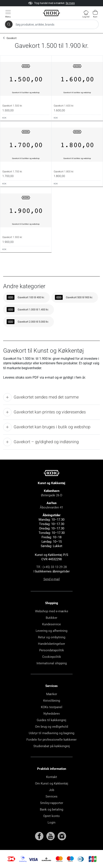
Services (51, 796)
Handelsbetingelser (51, 644)
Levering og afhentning (51, 631)
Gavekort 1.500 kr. (12, 106)
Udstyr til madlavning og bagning (51, 733)
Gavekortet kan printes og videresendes (44, 412)
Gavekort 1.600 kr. (64, 106)
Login (51, 822)
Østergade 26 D (52, 495)
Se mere (70, 3)
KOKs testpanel (52, 707)
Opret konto (51, 816)
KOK (4, 118)
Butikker (51, 618)
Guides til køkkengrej (51, 720)
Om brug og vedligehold (51, 727)
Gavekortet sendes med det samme (41, 397)
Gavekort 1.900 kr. (12, 237)
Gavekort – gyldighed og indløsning (41, 442)
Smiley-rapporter (52, 803)
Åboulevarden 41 (51, 507)
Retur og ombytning (52, 637)
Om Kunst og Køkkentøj (52, 783)
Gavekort (12, 38)
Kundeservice (51, 624)
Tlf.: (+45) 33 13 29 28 (51, 567)
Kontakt (52, 777)
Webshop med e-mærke (52, 611)
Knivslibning (52, 701)
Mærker (52, 694)
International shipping (52, 663)
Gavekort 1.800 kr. (64, 172)
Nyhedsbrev (52, 714)
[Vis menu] (8, 14)
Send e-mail (52, 579)
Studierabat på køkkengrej (52, 746)
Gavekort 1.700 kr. (12, 172)
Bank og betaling (51, 809)
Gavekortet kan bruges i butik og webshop (47, 427)
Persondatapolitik (52, 650)
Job (51, 790)
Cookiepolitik (52, 657)
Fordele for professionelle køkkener (51, 740)
